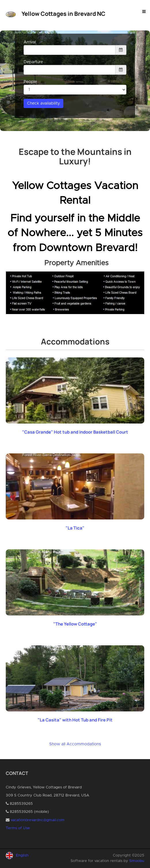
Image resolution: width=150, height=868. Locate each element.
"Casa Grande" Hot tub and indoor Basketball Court (75, 432)
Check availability (43, 103)
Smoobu (137, 861)
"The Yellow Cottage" (75, 624)
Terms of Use (18, 828)
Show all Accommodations (75, 744)
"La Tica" (75, 528)
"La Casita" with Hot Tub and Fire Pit (75, 720)
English (22, 856)
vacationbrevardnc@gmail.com (38, 820)
